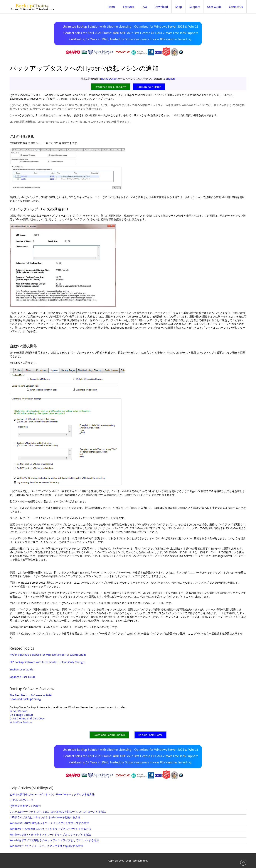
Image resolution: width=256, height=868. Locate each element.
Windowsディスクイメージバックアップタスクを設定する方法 (46, 846)
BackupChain (109, 79)
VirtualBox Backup (21, 722)
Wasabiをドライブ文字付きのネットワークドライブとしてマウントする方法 (54, 840)
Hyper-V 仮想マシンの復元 (25, 806)
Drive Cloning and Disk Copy (27, 718)
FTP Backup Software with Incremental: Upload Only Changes (48, 662)
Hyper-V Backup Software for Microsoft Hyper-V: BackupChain (48, 655)
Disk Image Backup (21, 715)
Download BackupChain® (111, 87)
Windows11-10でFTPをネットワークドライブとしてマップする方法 (49, 823)
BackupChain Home (149, 87)
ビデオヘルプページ (21, 800)
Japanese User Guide (23, 677)
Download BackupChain (25, 699)
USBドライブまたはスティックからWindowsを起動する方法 (45, 817)
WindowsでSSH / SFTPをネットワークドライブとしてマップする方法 (50, 834)
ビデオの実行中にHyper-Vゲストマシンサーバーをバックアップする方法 (52, 794)
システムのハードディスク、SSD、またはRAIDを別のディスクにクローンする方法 (58, 812)
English (170, 79)
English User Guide (21, 669)
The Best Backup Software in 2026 (31, 695)
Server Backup (18, 711)
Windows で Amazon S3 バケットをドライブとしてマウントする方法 (50, 829)
